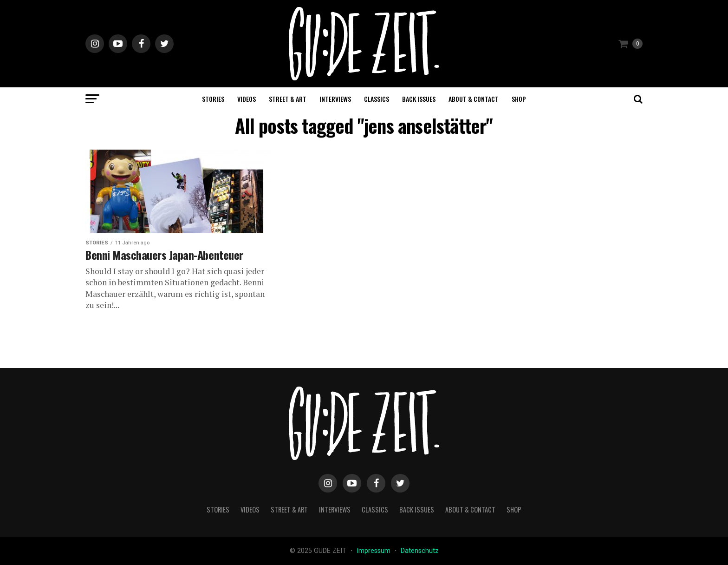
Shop (519, 99)
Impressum (374, 551)
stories (213, 99)
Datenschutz (420, 551)
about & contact (474, 99)
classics (377, 99)
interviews (335, 99)
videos (247, 99)
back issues (419, 99)
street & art (288, 99)
